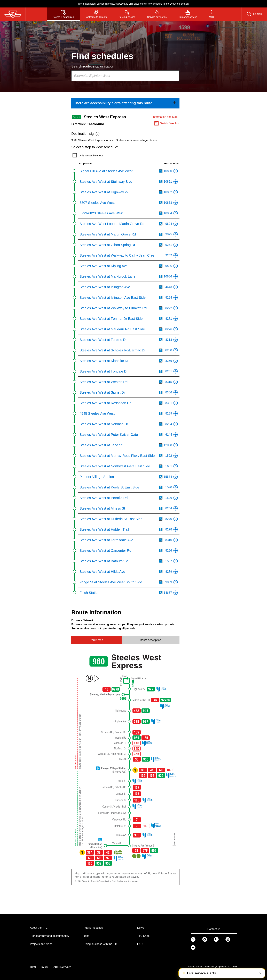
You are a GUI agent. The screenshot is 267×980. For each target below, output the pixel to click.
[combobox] (125, 76)
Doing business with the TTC (101, 944)
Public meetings (93, 928)
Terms (33, 967)
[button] (212, 14)
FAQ (140, 944)
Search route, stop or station (93, 66)
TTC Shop (143, 936)
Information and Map (165, 117)
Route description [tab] (151, 640)
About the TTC (39, 928)
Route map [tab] (96, 640)
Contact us (214, 929)
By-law (45, 967)
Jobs (87, 936)
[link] (125, 103)
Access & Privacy (62, 967)
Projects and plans (41, 944)
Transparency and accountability (50, 936)
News (140, 928)
